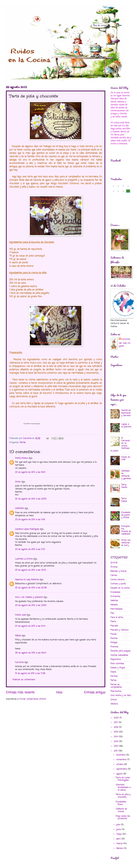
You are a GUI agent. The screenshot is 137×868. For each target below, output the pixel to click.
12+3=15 (114, 563)
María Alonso (21, 458)
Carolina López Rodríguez (27, 529)
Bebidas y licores (118, 571)
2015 (116, 732)
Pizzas (113, 634)
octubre (120, 764)
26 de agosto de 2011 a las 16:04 (31, 653)
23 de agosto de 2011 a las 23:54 (31, 605)
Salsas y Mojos (118, 668)
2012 (116, 746)
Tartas (23, 442)
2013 (116, 742)
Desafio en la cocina (120, 588)
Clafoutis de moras (121, 810)
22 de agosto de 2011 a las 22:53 (31, 499)
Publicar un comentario (24, 680)
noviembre (122, 760)
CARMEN (19, 508)
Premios (114, 647)
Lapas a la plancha (126, 426)
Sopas (113, 672)
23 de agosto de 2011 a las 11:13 (30, 549)
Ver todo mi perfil (124, 345)
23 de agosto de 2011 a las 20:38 (31, 588)
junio (119, 830)
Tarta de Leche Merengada (123, 779)
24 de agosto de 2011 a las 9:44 (30, 626)
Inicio (59, 692)
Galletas (114, 601)
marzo (120, 844)
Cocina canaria (117, 580)
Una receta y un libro (121, 695)
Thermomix (116, 691)
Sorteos (114, 676)
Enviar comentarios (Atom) (33, 699)
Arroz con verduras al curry (126, 543)
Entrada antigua (95, 692)
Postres (114, 638)
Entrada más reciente (20, 692)
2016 (116, 727)
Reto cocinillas (117, 664)
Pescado (114, 626)
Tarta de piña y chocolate (123, 796)
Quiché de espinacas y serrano (126, 413)
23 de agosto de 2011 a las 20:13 (30, 570)
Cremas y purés (118, 584)
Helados (114, 605)
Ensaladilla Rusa (121, 803)
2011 (116, 751)
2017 (116, 722)
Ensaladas (115, 592)
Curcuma (19, 662)
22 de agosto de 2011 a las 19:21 (30, 472)
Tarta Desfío (124, 486)
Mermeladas (116, 609)
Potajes (114, 643)
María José (21, 615)
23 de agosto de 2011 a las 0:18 (30, 520)
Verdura (114, 704)
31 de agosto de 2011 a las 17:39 (30, 673)
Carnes (114, 575)
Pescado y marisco (119, 630)
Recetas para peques (120, 651)
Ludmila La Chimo (24, 559)
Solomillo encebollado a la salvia (123, 787)
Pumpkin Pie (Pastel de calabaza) (126, 530)
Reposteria (116, 659)
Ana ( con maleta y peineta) (29, 597)
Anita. (18, 482)
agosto (120, 774)
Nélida (18, 636)
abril (119, 839)
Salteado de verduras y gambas (126, 475)
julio (119, 825)
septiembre (122, 769)
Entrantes (115, 596)
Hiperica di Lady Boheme (27, 580)
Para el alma (117, 617)
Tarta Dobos (124, 500)
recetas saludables (119, 655)
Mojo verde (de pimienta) (123, 817)
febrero (120, 848)
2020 (117, 718)
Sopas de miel (126, 458)
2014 (116, 737)
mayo (119, 834)
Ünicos (114, 700)
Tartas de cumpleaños (116, 686)
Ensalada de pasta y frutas (126, 515)
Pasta (113, 622)
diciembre (121, 755)
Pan (112, 613)
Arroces (114, 567)
